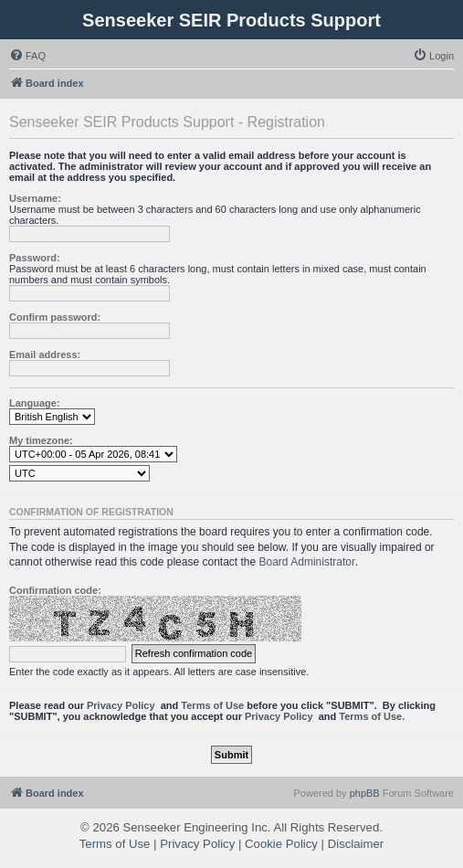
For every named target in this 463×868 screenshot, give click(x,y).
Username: (35, 198)
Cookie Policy (281, 844)
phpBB (365, 793)
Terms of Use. (372, 716)
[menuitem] (27, 56)
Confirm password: (55, 317)
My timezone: (41, 440)
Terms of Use (212, 705)
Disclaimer (356, 844)
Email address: (45, 355)
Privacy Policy (121, 705)
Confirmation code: (55, 590)
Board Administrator (307, 562)
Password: (35, 258)
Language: (35, 403)
